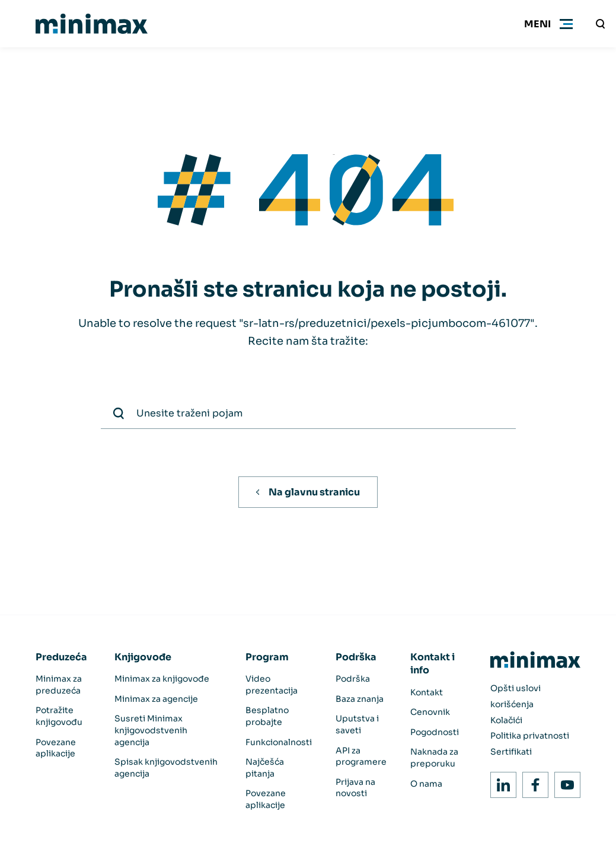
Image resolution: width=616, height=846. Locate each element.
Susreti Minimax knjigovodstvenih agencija (151, 730)
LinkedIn (500, 782)
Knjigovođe (143, 657)
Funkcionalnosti (279, 742)
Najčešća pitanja (265, 768)
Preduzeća (61, 657)
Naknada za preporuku (434, 758)
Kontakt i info (433, 664)
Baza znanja (360, 699)
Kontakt (427, 692)
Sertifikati (511, 752)
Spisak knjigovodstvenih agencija (166, 768)
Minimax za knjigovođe (162, 679)
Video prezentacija (272, 685)
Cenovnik (430, 712)
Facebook (532, 782)
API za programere (361, 756)
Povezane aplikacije (56, 748)
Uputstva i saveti (357, 724)
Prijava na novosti (355, 788)
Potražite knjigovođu (59, 716)
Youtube (564, 782)
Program (267, 657)
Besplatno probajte (267, 716)
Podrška (356, 657)
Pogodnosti (435, 732)
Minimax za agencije (156, 699)
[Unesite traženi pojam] (601, 24)
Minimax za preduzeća (59, 685)
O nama (426, 784)
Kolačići (506, 720)
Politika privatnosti (530, 736)
